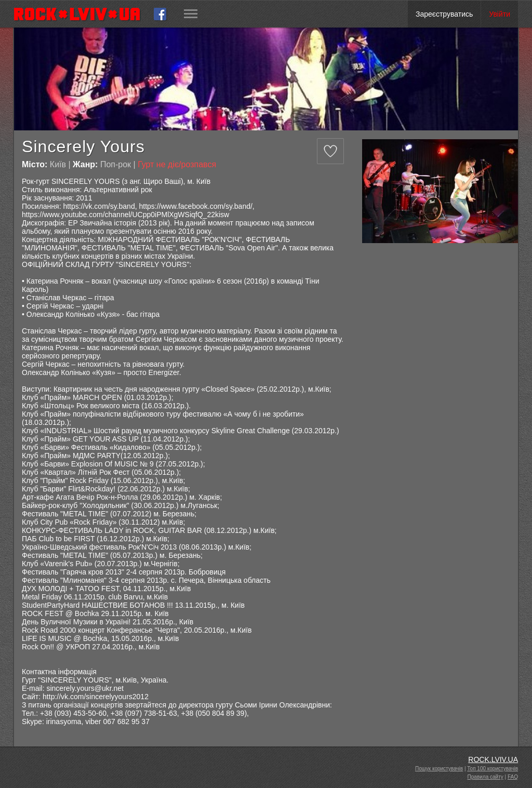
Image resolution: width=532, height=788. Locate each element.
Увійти (500, 14)
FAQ (513, 777)
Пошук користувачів (439, 769)
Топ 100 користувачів (493, 769)
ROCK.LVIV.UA (493, 759)
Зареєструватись (444, 14)
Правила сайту (486, 777)
